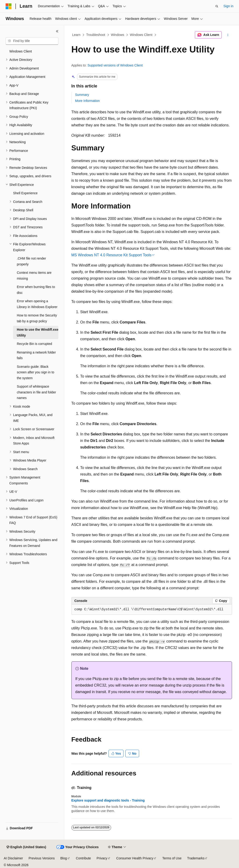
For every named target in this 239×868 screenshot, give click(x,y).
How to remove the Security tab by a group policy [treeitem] (37, 318)
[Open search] (217, 6)
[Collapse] (57, 31)
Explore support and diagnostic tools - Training (108, 800)
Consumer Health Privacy (135, 858)
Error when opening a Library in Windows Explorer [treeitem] (37, 304)
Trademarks (196, 858)
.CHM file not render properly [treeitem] (31, 261)
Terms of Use (172, 858)
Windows (118, 35)
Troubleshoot (96, 35)
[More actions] (228, 35)
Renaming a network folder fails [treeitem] (36, 355)
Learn (76, 35)
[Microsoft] (9, 6)
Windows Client (141, 35)
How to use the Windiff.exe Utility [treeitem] (38, 332)
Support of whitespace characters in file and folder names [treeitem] (36, 392)
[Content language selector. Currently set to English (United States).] (26, 847)
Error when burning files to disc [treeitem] (36, 290)
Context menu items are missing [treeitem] (34, 276)
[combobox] (32, 41)
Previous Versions (42, 858)
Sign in (228, 6)
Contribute (83, 858)
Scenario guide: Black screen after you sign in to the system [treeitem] (35, 372)
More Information (88, 101)
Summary (82, 95)
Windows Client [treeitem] (21, 51)
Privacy (102, 858)
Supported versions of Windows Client (115, 65)
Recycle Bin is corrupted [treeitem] (34, 344)
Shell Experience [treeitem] (25, 193)
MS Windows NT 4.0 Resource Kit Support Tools (112, 255)
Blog (64, 858)
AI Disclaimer (13, 858)
